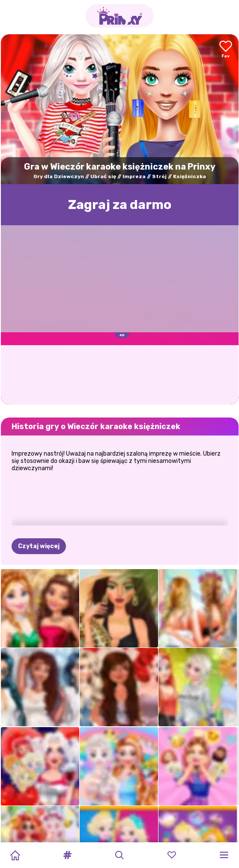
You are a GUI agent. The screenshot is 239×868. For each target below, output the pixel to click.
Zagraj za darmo (120, 205)
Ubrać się (103, 176)
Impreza (134, 176)
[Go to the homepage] (119, 16)
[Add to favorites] (226, 50)
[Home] (15, 855)
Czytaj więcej (39, 546)
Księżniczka (190, 176)
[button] (67, 855)
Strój (159, 176)
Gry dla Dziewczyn (59, 176)
